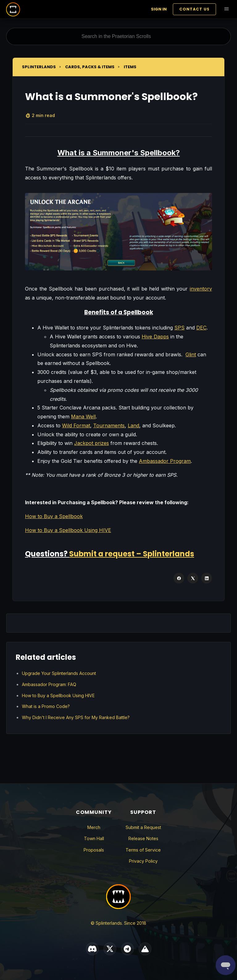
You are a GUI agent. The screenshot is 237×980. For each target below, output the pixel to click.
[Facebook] (179, 578)
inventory (201, 289)
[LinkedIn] (207, 578)
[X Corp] (193, 578)
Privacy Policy (143, 861)
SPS (179, 328)
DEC (201, 328)
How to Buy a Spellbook (54, 516)
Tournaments (109, 425)
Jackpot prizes (91, 443)
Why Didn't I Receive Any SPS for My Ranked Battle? (76, 717)
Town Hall (94, 838)
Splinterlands (39, 67)
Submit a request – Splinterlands (132, 554)
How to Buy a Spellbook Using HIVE (68, 530)
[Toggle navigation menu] (227, 9)
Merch (94, 827)
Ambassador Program (165, 461)
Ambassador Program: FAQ (49, 684)
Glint (191, 354)
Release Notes (143, 838)
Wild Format (76, 425)
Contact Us (194, 9)
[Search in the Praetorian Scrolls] (118, 36)
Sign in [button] (159, 9)
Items (130, 67)
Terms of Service (143, 850)
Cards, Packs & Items (90, 67)
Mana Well (83, 417)
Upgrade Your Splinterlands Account (59, 673)
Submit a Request (143, 827)
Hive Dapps (155, 337)
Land (133, 425)
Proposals (94, 850)
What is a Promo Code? (46, 706)
